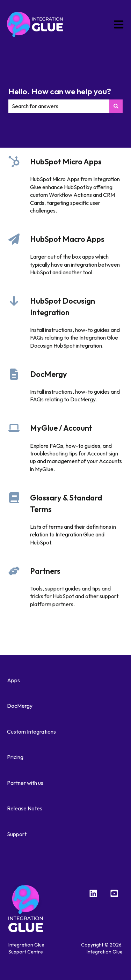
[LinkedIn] (93, 893)
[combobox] (59, 106)
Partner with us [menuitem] (25, 783)
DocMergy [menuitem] (20, 706)
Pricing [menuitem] (15, 757)
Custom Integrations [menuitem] (31, 732)
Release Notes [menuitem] (25, 808)
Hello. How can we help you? (60, 91)
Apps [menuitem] (13, 680)
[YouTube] (114, 893)
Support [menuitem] (17, 834)
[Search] (116, 106)
